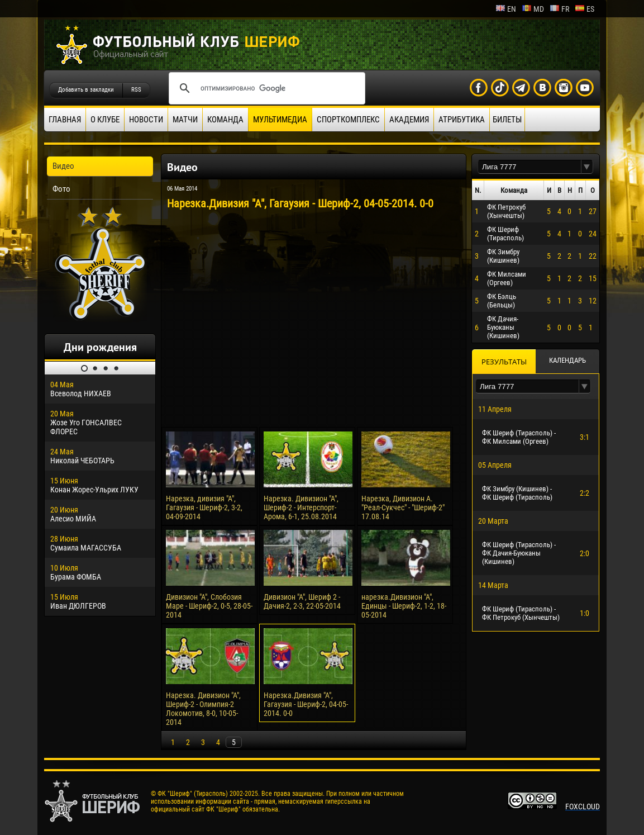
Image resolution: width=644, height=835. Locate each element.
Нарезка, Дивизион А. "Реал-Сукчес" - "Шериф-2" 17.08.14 (403, 507)
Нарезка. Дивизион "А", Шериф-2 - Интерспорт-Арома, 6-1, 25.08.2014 (301, 507)
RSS (136, 90)
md (533, 9)
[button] (587, 167)
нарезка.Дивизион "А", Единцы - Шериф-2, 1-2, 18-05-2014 (404, 606)
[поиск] (265, 88)
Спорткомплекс (348, 120)
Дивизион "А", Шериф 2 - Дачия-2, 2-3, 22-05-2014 (302, 601)
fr (559, 9)
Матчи (185, 120)
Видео (63, 166)
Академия (409, 120)
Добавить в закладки (86, 90)
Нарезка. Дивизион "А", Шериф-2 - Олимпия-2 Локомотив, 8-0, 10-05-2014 (203, 709)
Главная (65, 120)
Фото (61, 189)
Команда (225, 120)
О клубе (105, 120)
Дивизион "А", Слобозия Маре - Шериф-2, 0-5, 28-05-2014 (209, 606)
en (506, 9)
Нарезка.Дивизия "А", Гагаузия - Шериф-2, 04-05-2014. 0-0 (306, 704)
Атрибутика (462, 120)
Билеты (507, 120)
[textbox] (529, 167)
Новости (146, 120)
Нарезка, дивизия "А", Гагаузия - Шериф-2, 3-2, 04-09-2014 (204, 507)
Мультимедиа (280, 120)
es (585, 9)
